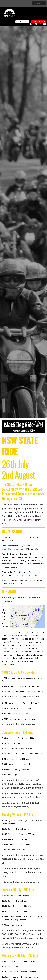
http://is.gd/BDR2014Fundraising (26, 575)
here (19, 540)
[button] (39, 3)
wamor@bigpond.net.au (12, 549)
